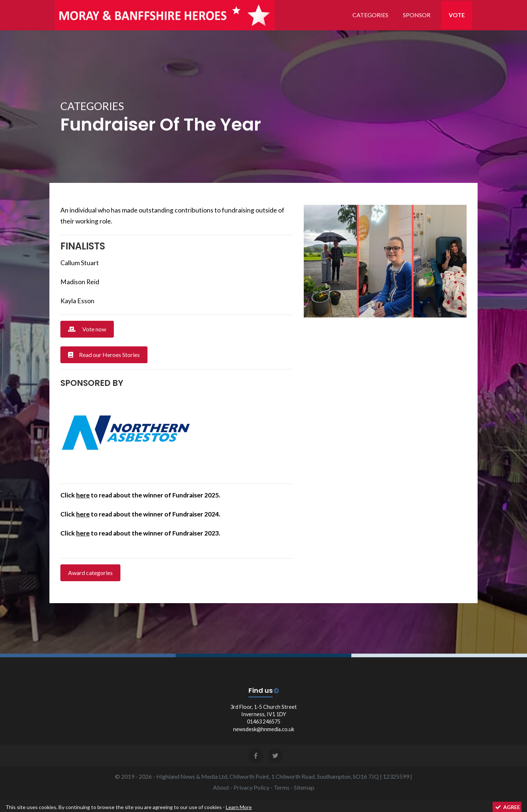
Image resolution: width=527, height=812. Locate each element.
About (221, 787)
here (83, 495)
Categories (370, 15)
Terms (282, 787)
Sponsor (417, 15)
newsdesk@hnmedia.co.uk (264, 729)
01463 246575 (264, 721)
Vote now (87, 329)
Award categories (90, 573)
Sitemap (304, 787)
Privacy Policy (251, 787)
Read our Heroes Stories (104, 355)
